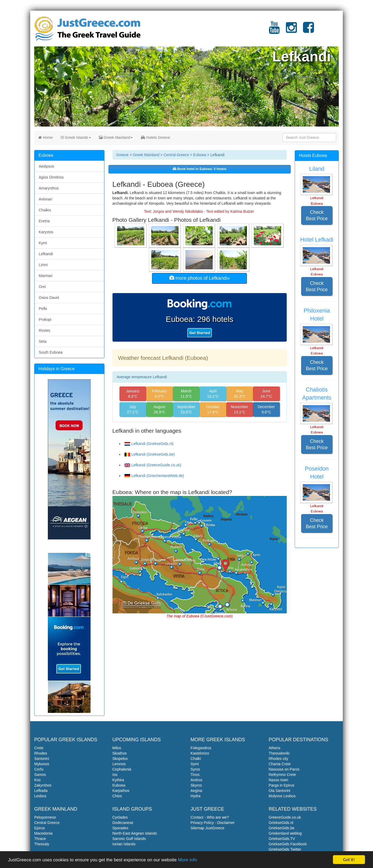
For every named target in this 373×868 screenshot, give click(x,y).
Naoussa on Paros (284, 769)
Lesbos (40, 796)
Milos (117, 748)
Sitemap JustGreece (207, 828)
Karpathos (121, 791)
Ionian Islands (124, 844)
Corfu (39, 769)
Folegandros (201, 748)
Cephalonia (122, 769)
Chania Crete (280, 764)
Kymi (43, 243)
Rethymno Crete (282, 775)
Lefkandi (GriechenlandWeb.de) (154, 476)
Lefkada (41, 791)
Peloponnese (45, 817)
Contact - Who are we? (210, 817)
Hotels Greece (155, 137)
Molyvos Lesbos (282, 796)
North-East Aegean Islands (135, 833)
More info (187, 860)
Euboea (200, 155)
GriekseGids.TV (282, 839)
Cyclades (120, 817)
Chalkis (45, 210)
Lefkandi (46, 254)
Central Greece (176, 155)
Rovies (44, 330)
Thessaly (42, 844)
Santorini (42, 759)
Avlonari (45, 199)
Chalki (196, 759)
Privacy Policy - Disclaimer (213, 823)
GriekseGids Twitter (285, 849)
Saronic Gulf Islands (129, 839)
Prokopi (45, 319)
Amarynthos (49, 188)
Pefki (43, 309)
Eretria (44, 221)
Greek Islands (76, 137)
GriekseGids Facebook (288, 844)
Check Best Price (317, 215)
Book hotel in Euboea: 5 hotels (200, 169)
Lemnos (119, 764)
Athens (275, 748)
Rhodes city (279, 759)
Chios (117, 796)
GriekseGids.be (282, 828)
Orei (42, 287)
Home (45, 137)
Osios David (49, 298)
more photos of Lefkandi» (200, 278)
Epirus (40, 828)
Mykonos (42, 764)
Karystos (46, 232)
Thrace (40, 839)
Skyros (196, 785)
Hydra (195, 796)
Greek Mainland (116, 137)
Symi (195, 764)
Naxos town (279, 780)
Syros (195, 769)
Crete (39, 748)
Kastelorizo (200, 753)
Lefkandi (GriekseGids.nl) (149, 444)
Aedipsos (46, 166)
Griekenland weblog (285, 833)
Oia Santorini (280, 791)
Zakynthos (43, 785)
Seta (43, 341)
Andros (196, 780)
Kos (37, 780)
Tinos (195, 775)
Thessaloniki (279, 753)
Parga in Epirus (282, 785)
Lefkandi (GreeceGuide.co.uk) (153, 465)
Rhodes (41, 753)
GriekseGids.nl (281, 823)
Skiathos (120, 753)
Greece (123, 155)
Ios (115, 775)
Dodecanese (123, 823)
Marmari (46, 276)
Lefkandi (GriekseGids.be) (150, 454)
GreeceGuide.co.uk (285, 817)
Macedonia (43, 833)
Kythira (118, 780)
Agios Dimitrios (51, 177)
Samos (40, 775)
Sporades (121, 828)
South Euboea (51, 352)
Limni (43, 265)
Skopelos (120, 759)
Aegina (196, 791)
